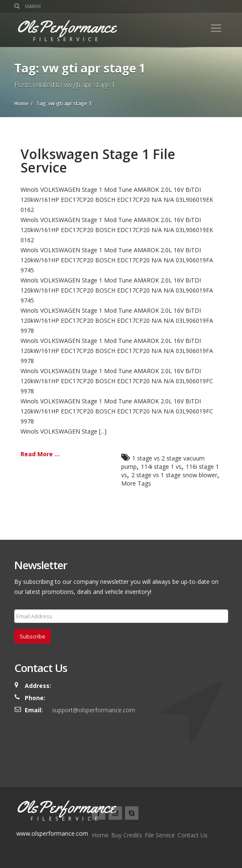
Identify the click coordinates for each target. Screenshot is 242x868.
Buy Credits (127, 835)
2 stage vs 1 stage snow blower (174, 475)
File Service (160, 835)
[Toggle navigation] (216, 28)
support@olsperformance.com (94, 710)
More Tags (136, 483)
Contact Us (193, 835)
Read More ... (40, 454)
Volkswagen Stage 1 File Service (98, 161)
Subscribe (33, 636)
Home (100, 835)
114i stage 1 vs (161, 467)
